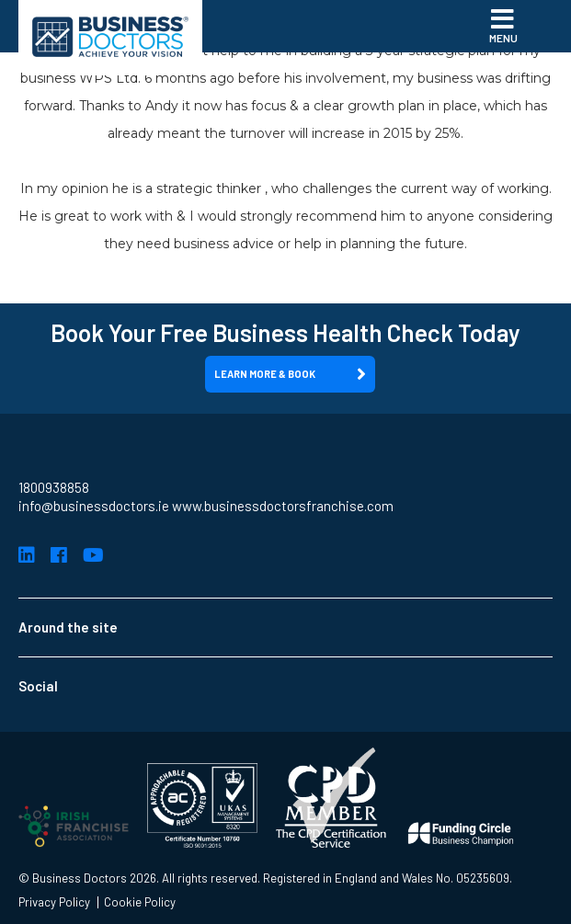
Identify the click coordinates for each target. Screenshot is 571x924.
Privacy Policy (54, 902)
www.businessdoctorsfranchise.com (283, 506)
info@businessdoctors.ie (94, 506)
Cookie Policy (140, 902)
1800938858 (54, 487)
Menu (503, 25)
